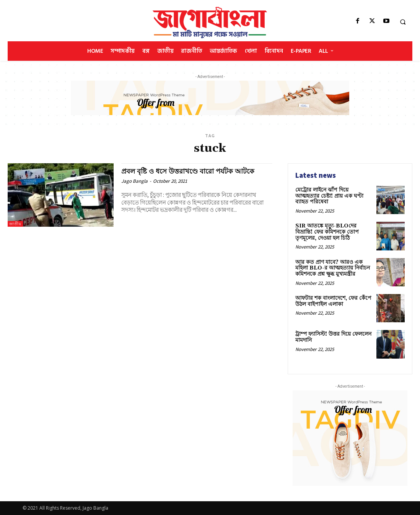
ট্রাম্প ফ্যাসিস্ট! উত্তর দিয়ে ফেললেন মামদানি (333, 337)
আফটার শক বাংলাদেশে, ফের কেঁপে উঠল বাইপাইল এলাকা (333, 301)
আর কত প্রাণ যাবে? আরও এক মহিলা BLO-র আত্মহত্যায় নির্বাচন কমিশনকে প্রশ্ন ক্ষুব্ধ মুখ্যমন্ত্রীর (333, 268)
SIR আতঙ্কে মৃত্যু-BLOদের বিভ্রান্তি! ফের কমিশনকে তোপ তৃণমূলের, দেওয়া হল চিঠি (327, 232)
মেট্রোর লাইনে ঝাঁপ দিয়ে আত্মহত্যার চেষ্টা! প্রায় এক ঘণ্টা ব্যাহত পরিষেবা (329, 196)
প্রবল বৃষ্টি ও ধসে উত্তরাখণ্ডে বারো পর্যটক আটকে (192, 171)
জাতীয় (15, 224)
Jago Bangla (134, 181)
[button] (403, 22)
